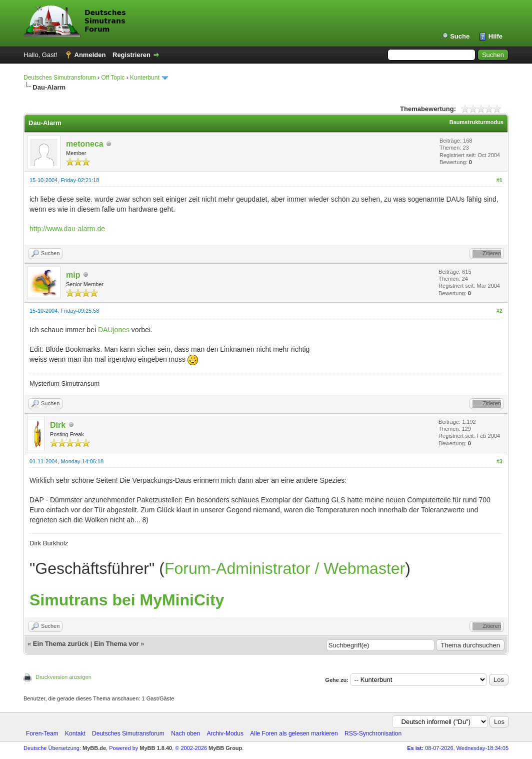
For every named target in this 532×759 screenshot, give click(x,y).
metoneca (85, 144)
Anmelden (90, 55)
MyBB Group (225, 748)
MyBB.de (94, 748)
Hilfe (495, 36)
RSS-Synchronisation (373, 733)
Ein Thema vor (116, 644)
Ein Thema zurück (61, 644)
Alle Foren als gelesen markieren (294, 733)
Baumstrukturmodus (476, 122)
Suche (460, 36)
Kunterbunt (145, 78)
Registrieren (131, 55)
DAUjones (114, 330)
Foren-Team (42, 733)
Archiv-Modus (225, 733)
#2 (499, 311)
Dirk (58, 425)
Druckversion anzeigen (63, 677)
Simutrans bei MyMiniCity (127, 600)
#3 (499, 461)
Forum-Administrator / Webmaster (285, 568)
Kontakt (75, 733)
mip (73, 275)
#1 (499, 180)
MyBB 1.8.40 (156, 748)
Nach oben (185, 733)
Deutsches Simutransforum (60, 78)
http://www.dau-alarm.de (67, 229)
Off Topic (113, 78)
